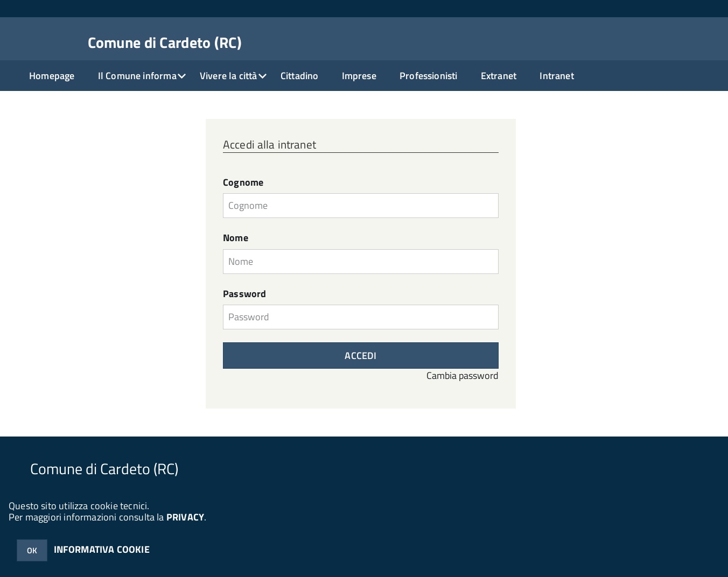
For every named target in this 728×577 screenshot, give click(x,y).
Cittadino (300, 76)
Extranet (499, 76)
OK (32, 550)
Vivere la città (229, 76)
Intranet (556, 76)
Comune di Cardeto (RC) (165, 43)
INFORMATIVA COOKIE (102, 549)
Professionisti (429, 76)
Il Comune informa (137, 76)
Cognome (243, 182)
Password (244, 294)
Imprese (359, 76)
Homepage (52, 76)
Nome (236, 238)
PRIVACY (185, 517)
